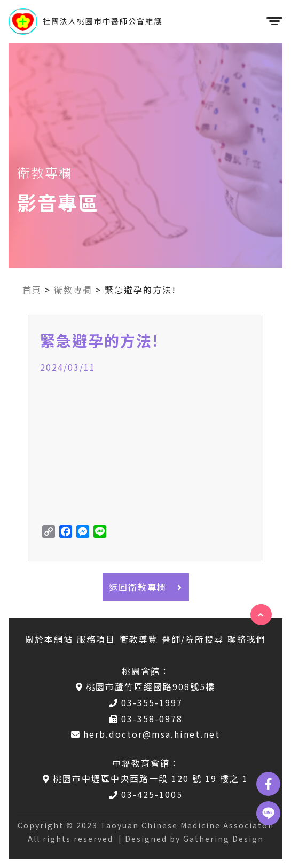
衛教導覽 (139, 639)
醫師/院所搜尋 (193, 639)
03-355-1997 (146, 702)
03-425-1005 (146, 794)
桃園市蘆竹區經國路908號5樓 (145, 686)
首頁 (32, 290)
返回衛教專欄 (146, 587)
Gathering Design (223, 839)
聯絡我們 (247, 639)
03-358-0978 (146, 718)
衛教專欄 (73, 290)
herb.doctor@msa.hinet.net (145, 734)
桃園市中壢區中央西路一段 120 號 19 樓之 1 (145, 778)
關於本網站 (49, 639)
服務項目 (96, 639)
